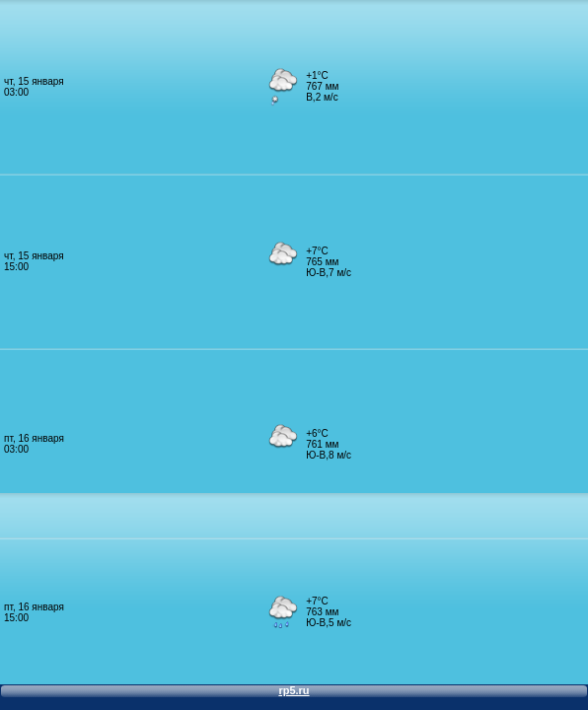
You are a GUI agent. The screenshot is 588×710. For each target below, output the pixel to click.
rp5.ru (294, 690)
